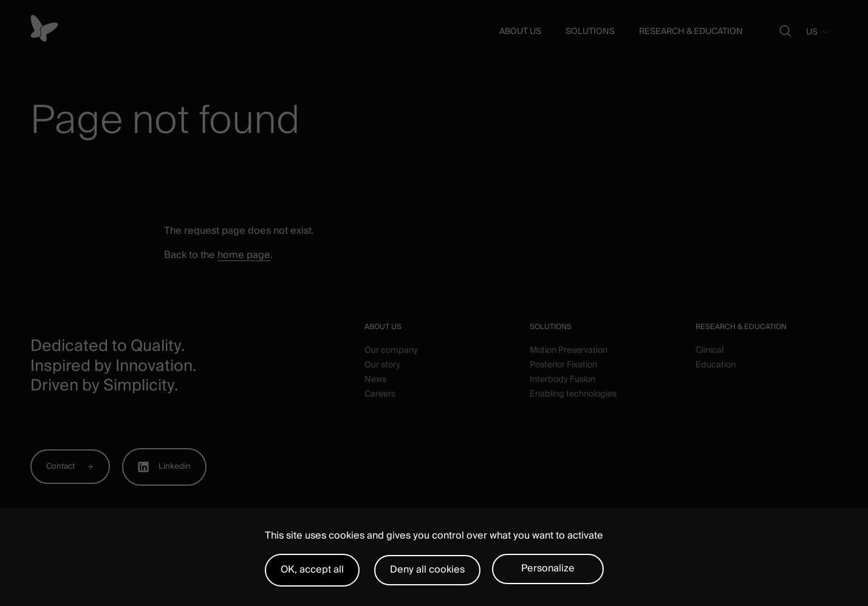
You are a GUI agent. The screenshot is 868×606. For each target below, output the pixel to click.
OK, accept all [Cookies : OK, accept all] (312, 570)
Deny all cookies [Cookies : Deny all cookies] (427, 570)
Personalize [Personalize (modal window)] (548, 568)
